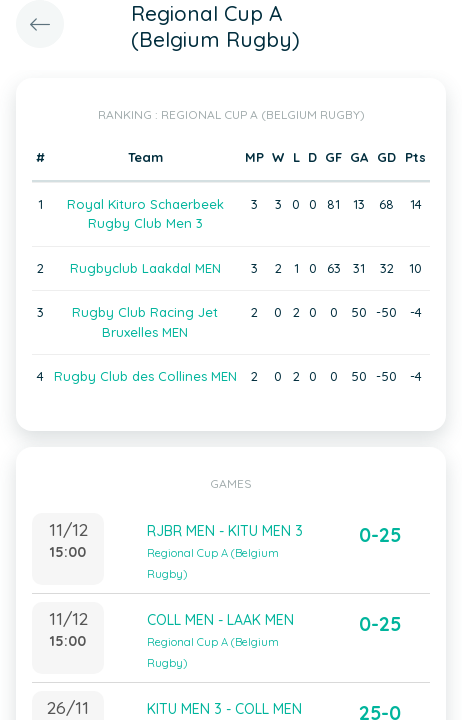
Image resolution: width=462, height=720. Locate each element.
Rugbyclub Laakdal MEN (145, 268)
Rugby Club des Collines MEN (145, 376)
